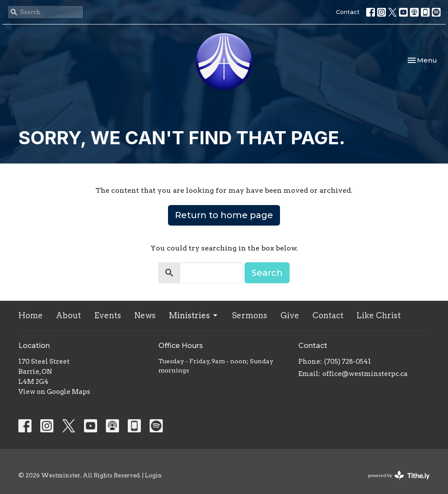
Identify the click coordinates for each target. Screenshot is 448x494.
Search (267, 273)
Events (108, 315)
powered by (399, 475)
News (145, 315)
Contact (348, 12)
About (68, 315)
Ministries (194, 315)
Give (290, 315)
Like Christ (379, 315)
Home (31, 315)
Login (153, 475)
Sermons (250, 315)
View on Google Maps (54, 392)
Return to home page (224, 215)
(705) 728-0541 (348, 362)
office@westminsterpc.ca (365, 374)
